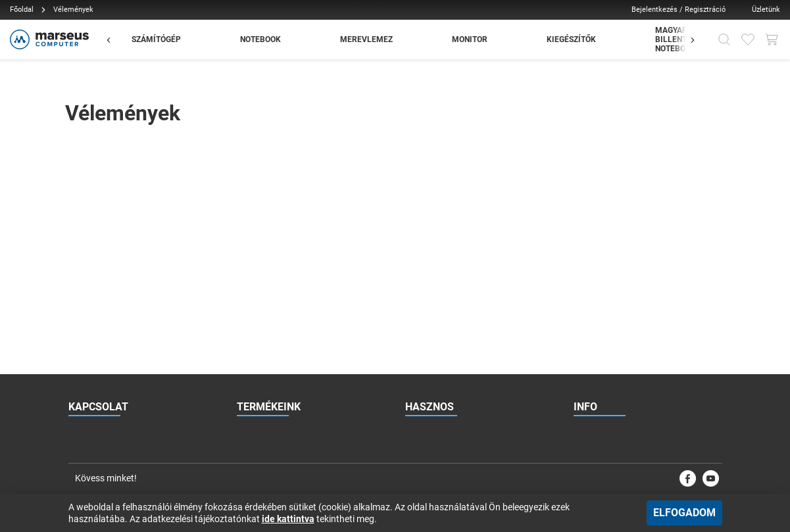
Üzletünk (766, 10)
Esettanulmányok (436, 354)
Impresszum (596, 407)
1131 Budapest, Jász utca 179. (141, 302)
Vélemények (427, 381)
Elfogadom (684, 513)
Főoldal (22, 10)
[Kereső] (724, 39)
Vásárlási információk (613, 354)
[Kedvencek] (748, 39)
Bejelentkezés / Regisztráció (679, 10)
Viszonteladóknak (437, 249)
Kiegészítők (257, 328)
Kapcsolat (592, 249)
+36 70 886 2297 (129, 276)
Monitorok (255, 302)
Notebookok (259, 276)
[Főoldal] (48, 39)
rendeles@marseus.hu (131, 249)
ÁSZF (583, 328)
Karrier (585, 302)
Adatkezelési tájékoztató (617, 381)
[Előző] (115, 39)
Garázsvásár (259, 354)
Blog (413, 328)
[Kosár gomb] (772, 39)
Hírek (414, 302)
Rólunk (586, 276)
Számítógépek (262, 249)
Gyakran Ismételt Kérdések (452, 276)
